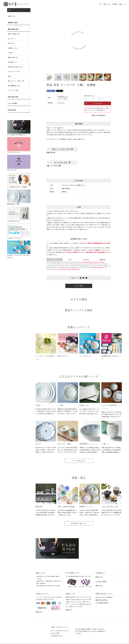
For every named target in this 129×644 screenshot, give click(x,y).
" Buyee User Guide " (98, 267)
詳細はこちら (99, 577)
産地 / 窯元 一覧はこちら (79, 524)
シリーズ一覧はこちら (79, 461)
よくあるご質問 (55, 633)
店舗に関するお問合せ (102, 600)
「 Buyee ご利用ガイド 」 (74, 252)
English (55, 260)
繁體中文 (103, 260)
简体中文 (86, 260)
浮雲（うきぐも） (62, 150)
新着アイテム (12, 16)
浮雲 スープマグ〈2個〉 (54, 166)
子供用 (10, 53)
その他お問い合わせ (56, 636)
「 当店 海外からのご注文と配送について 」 (98, 252)
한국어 (70, 260)
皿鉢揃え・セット (13, 48)
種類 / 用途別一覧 (14, 34)
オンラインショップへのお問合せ (104, 597)
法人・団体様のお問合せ (102, 603)
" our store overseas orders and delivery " (67, 269)
